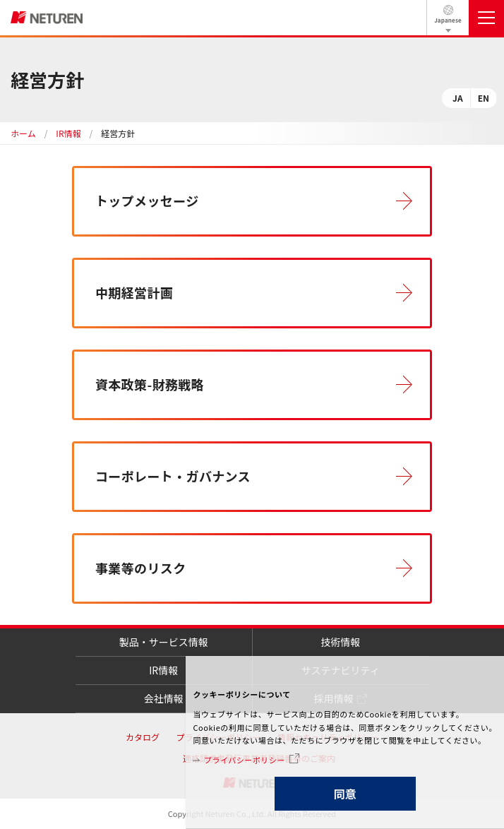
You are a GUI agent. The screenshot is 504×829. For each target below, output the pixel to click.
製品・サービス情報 (164, 642)
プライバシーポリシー (245, 760)
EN (484, 98)
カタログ (143, 737)
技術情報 (340, 642)
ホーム (23, 133)
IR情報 (68, 133)
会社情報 (164, 698)
